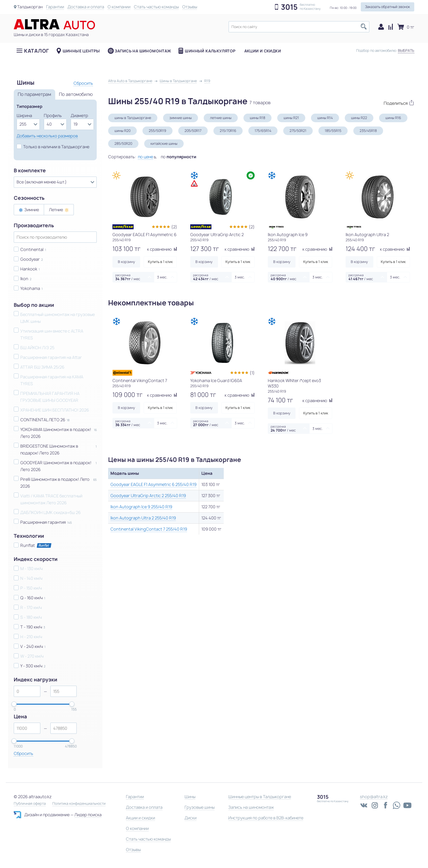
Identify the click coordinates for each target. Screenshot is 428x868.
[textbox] (299, 27)
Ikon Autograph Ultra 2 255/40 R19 (143, 518)
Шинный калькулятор (210, 51)
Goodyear (30, 259)
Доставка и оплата (86, 7)
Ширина (24, 115)
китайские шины (164, 144)
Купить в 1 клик (160, 262)
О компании (119, 7)
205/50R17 (193, 131)
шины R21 (291, 118)
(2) (174, 227)
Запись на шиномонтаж (143, 51)
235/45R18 (368, 131)
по (179, 157)
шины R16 (393, 118)
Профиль (53, 115)
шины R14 (325, 118)
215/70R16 (228, 131)
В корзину (126, 262)
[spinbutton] (27, 691)
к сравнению (162, 249)
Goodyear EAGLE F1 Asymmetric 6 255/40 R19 (153, 484)
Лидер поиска (88, 815)
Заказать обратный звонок (388, 7)
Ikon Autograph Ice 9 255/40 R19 (141, 507)
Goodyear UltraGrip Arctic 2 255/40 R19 (148, 496)
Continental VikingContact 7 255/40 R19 (149, 529)
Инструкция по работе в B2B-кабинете (266, 818)
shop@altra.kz (374, 797)
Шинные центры (81, 51)
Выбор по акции (34, 305)
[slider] (14, 704)
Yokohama (30, 288)
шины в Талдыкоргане (133, 118)
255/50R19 (157, 131)
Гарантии (55, 7)
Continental (32, 249)
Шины (190, 797)
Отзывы (190, 7)
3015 (289, 7)
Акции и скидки (263, 51)
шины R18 (257, 118)
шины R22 (359, 118)
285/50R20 (123, 144)
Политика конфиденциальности (79, 804)
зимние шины (181, 118)
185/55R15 (333, 131)
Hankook (29, 269)
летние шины (221, 118)
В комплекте (30, 171)
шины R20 (122, 131)
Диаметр (79, 115)
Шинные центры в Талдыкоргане (260, 797)
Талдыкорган (30, 7)
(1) (252, 373)
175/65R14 (263, 131)
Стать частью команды (157, 7)
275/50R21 (298, 131)
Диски (191, 818)
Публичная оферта (30, 804)
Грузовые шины (200, 807)
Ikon (24, 279)
